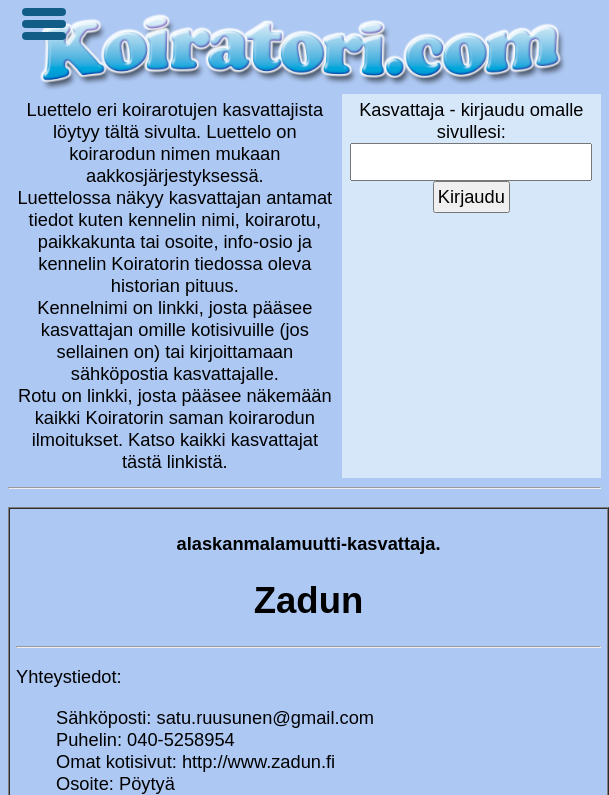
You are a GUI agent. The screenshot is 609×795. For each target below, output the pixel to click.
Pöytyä (147, 783)
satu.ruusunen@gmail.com (266, 717)
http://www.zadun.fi (258, 761)
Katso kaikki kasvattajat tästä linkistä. (220, 450)
